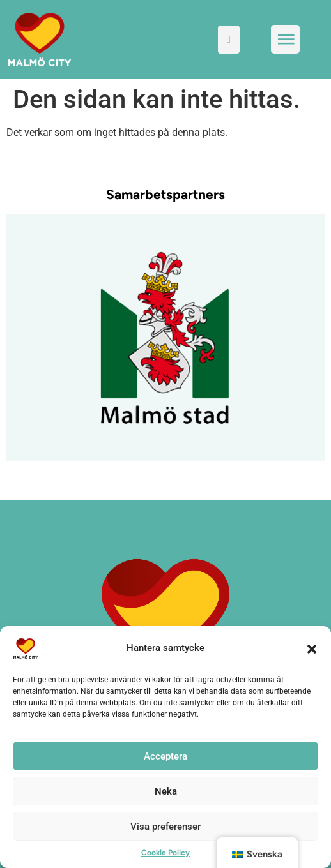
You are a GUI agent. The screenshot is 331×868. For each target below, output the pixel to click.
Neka (166, 791)
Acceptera (166, 756)
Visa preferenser (166, 827)
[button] (312, 648)
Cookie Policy (166, 853)
